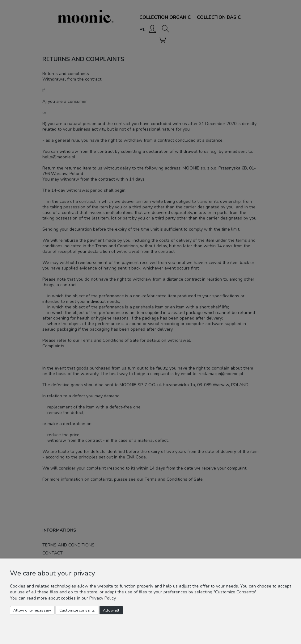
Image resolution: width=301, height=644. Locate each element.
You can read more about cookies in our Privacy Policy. (63, 598)
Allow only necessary (32, 610)
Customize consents (77, 610)
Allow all (111, 610)
